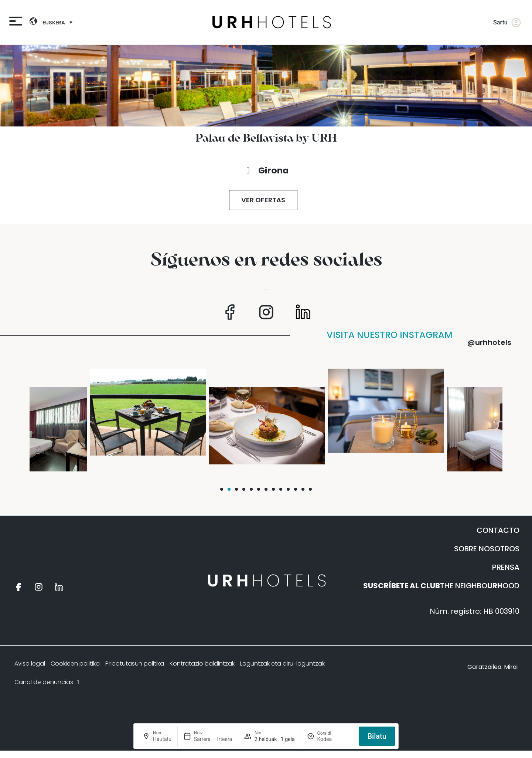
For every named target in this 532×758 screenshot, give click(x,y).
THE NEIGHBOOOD (441, 586)
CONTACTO (498, 530)
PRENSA (506, 567)
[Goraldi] (335, 739)
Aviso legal (30, 664)
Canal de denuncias (47, 682)
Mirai (511, 667)
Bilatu (377, 736)
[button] (222, 489)
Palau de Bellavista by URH (266, 139)
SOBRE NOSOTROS (487, 549)
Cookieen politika (75, 664)
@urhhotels (489, 342)
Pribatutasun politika (135, 664)
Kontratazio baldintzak (202, 664)
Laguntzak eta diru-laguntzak (282, 664)
